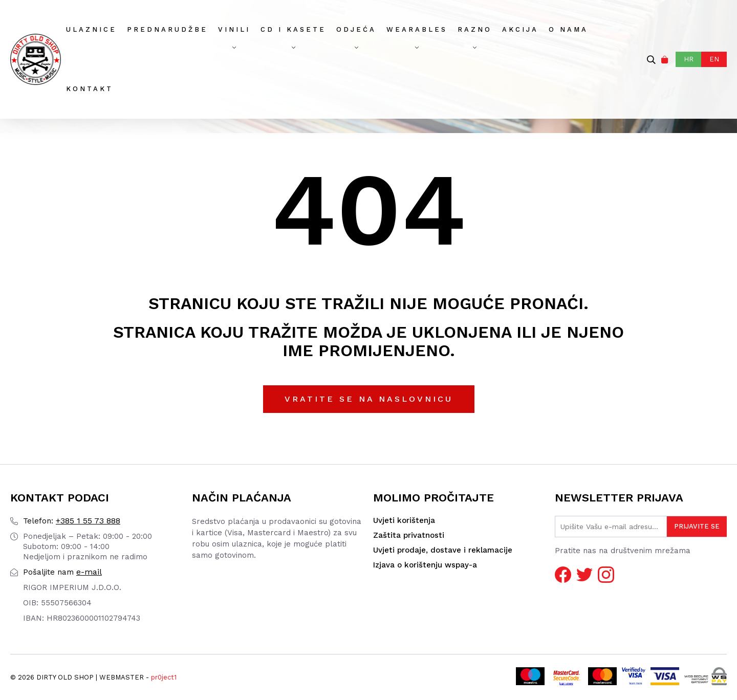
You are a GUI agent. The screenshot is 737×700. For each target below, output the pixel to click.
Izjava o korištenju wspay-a (425, 565)
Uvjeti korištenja (404, 520)
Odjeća (356, 29)
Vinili (234, 29)
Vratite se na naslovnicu (369, 399)
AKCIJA (520, 29)
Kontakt (90, 89)
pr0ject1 (164, 677)
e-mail (62, 572)
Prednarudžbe (167, 29)
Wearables (417, 29)
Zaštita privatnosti (409, 535)
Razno (475, 29)
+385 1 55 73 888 (72, 521)
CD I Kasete (293, 29)
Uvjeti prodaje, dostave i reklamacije (443, 550)
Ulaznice (91, 29)
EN (714, 59)
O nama (568, 29)
